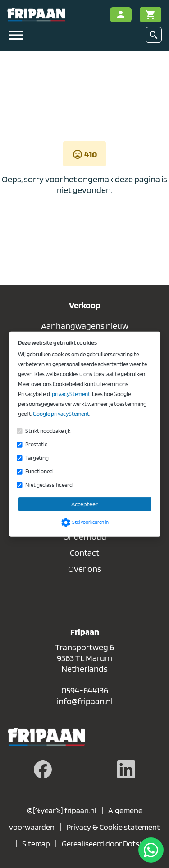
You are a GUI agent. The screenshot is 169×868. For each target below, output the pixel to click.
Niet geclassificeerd (49, 485)
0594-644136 (85, 690)
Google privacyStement (61, 414)
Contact (84, 553)
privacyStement (71, 394)
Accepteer (84, 504)
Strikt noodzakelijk (48, 431)
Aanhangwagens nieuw (85, 326)
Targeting (37, 458)
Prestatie (36, 444)
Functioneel (39, 471)
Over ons (85, 569)
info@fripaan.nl (85, 701)
